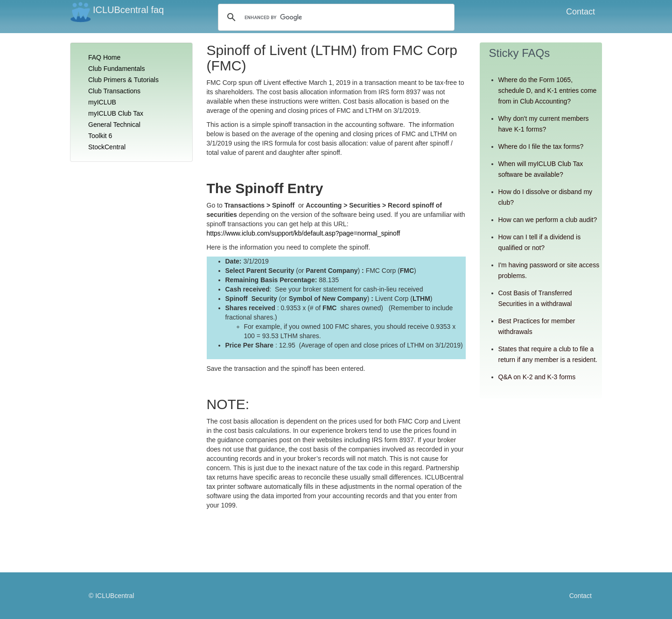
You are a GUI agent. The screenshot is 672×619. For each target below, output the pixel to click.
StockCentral (107, 147)
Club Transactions (114, 91)
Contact (581, 12)
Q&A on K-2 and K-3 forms (537, 377)
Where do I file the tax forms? (541, 146)
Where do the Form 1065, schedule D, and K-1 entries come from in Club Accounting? (548, 90)
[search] (310, 17)
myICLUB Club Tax (116, 113)
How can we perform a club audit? (548, 220)
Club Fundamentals (116, 69)
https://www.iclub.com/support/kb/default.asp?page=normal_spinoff (304, 233)
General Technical (114, 125)
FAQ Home (104, 57)
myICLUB (102, 102)
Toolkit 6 (100, 136)
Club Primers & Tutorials (123, 80)
